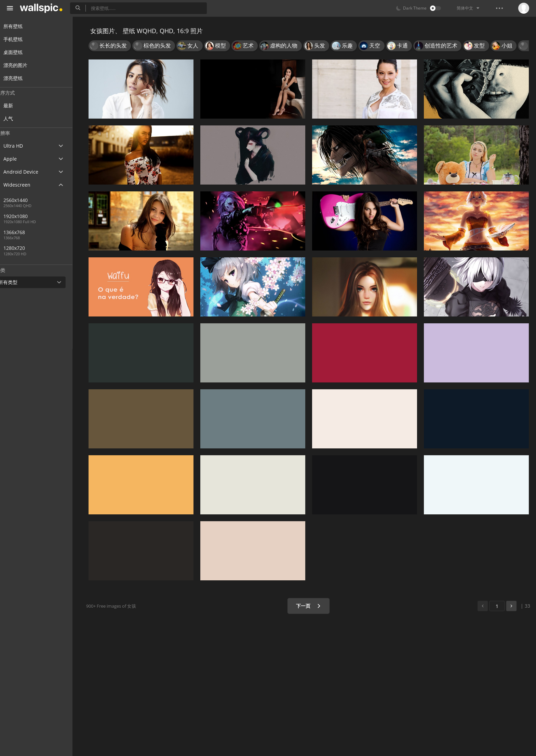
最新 (21, 105)
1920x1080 (29, 216)
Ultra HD (21, 146)
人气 (21, 118)
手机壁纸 (21, 39)
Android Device (29, 172)
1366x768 (27, 232)
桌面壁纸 (21, 52)
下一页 (311, 606)
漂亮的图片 (24, 65)
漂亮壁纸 (21, 78)
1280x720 (27, 248)
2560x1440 (51, 200)
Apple (18, 159)
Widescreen (25, 185)
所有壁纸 (21, 26)
